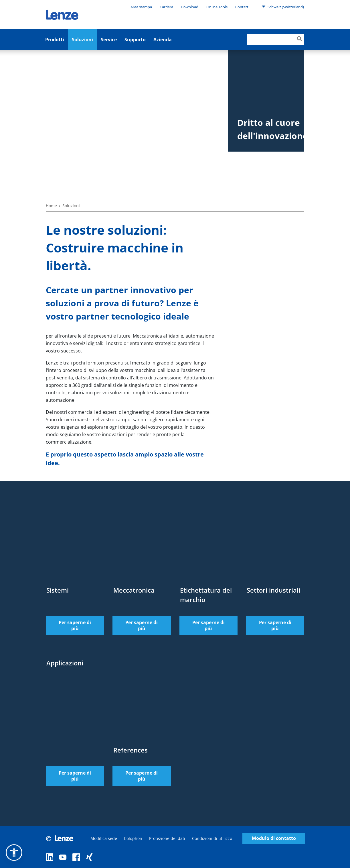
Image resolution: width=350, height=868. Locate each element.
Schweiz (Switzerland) (283, 7)
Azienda (163, 40)
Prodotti (55, 40)
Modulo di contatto (274, 839)
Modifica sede (104, 839)
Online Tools (217, 7)
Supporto (135, 40)
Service (109, 40)
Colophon (133, 839)
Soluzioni (82, 40)
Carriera (166, 7)
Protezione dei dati (167, 839)
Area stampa (141, 7)
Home (51, 206)
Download (190, 7)
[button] (14, 853)
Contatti (242, 7)
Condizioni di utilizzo (212, 839)
